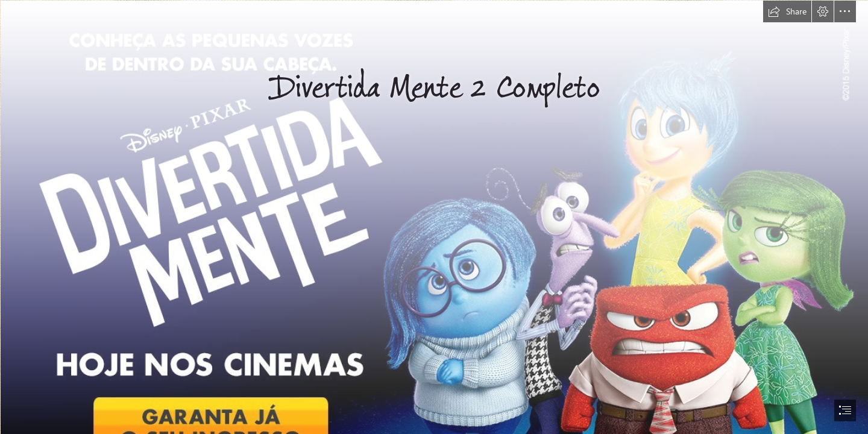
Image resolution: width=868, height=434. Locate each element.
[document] (434, 217)
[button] (787, 11)
